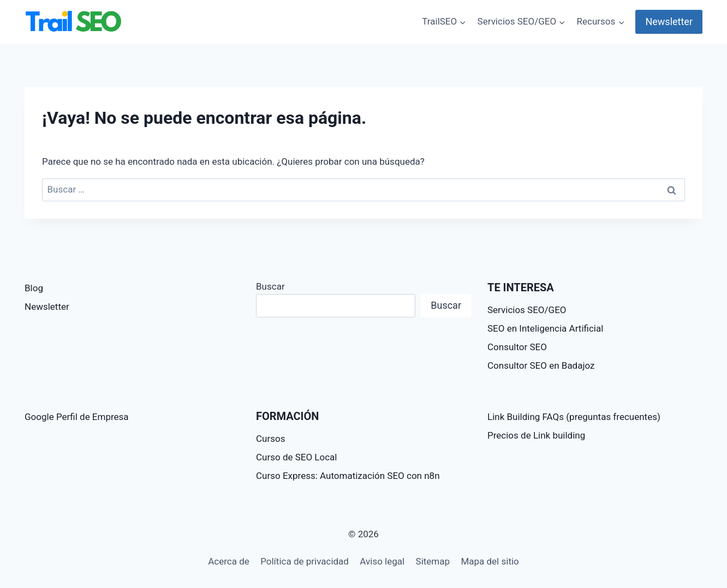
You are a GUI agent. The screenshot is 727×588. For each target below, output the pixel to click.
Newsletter (669, 22)
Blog (34, 288)
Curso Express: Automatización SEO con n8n (348, 476)
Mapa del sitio (490, 561)
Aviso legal (382, 561)
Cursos (270, 439)
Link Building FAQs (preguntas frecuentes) (574, 417)
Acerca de (229, 561)
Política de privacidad (305, 561)
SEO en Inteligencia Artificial (545, 328)
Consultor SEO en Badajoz (541, 365)
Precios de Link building (536, 435)
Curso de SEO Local (297, 457)
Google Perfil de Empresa (77, 417)
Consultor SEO (517, 347)
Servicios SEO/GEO (527, 310)
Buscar (270, 286)
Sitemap (433, 561)
